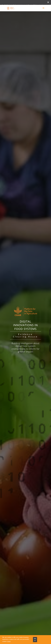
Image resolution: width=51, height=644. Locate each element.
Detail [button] (9, 641)
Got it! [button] (35, 640)
